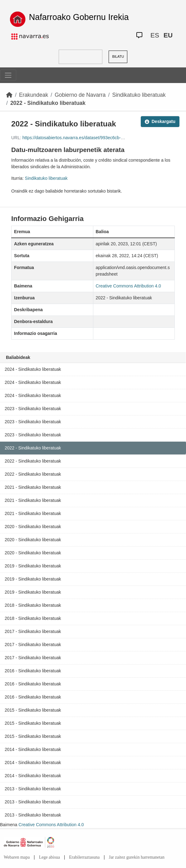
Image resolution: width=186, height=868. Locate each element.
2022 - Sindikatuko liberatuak (48, 103)
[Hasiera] (9, 95)
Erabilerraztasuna (84, 857)
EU (168, 35)
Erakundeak (34, 95)
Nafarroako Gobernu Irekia (79, 17)
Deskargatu (160, 121)
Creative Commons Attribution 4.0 (51, 825)
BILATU (118, 56)
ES (155, 35)
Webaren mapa (17, 857)
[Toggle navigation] (8, 75)
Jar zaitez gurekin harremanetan (137, 857)
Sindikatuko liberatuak (139, 95)
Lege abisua (49, 857)
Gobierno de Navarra (80, 95)
